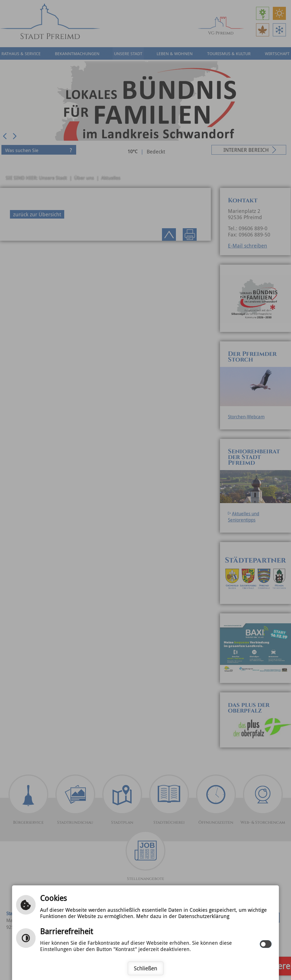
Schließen (145, 968)
